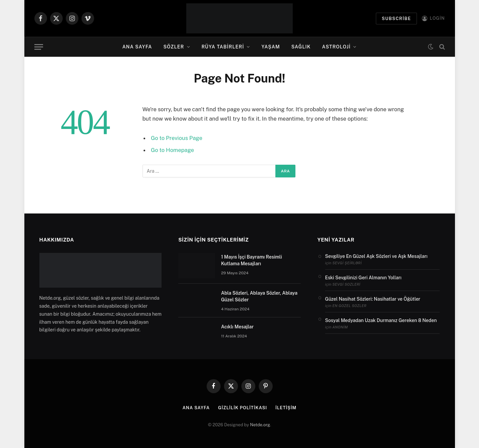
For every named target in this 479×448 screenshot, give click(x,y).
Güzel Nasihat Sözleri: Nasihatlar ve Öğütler (373, 299)
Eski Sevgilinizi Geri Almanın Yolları (363, 278)
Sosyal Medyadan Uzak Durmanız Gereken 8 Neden (381, 320)
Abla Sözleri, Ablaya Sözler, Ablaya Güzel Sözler (259, 296)
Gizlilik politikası (243, 408)
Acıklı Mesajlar (237, 327)
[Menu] (39, 47)
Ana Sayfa (137, 47)
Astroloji (336, 47)
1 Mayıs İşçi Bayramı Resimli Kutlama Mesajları (252, 260)
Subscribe (397, 19)
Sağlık (301, 47)
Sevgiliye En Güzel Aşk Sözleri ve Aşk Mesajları (376, 256)
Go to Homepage (172, 150)
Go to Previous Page (177, 138)
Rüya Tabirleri (223, 47)
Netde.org (260, 425)
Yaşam (271, 47)
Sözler (174, 47)
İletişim (286, 408)
